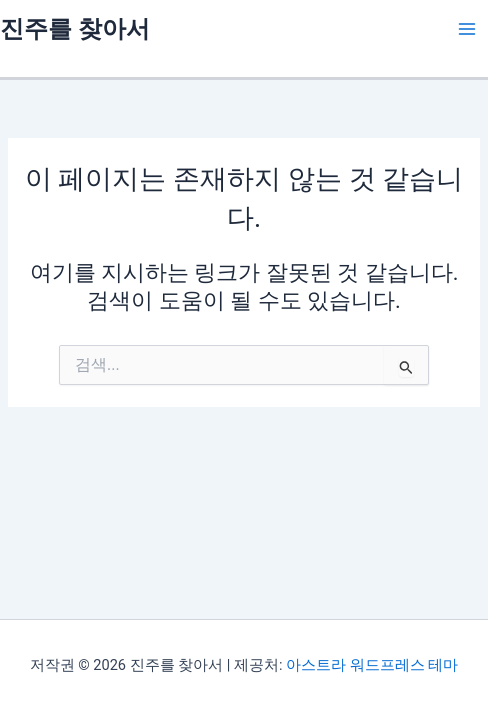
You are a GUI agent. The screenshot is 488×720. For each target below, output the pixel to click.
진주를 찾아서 (75, 29)
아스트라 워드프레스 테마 (372, 665)
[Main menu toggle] (467, 29)
